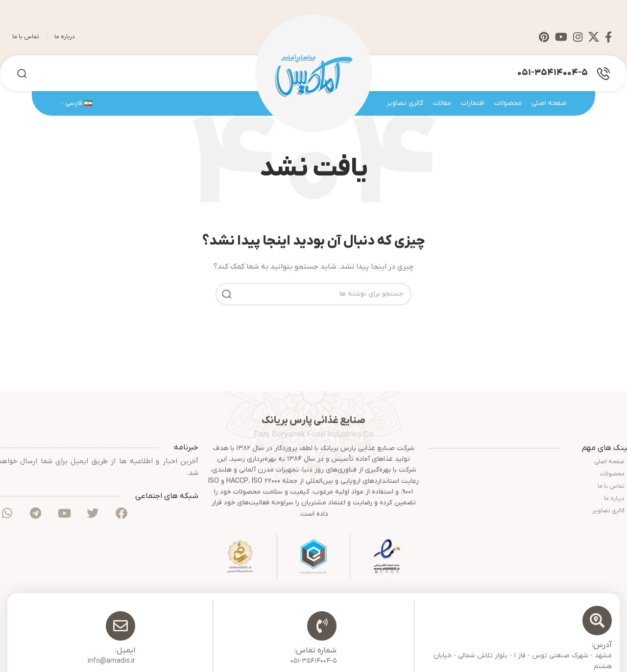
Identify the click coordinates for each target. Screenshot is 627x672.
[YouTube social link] (561, 37)
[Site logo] (314, 73)
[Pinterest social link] (544, 37)
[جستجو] (22, 74)
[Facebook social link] (608, 37)
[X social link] (594, 37)
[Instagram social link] (578, 37)
